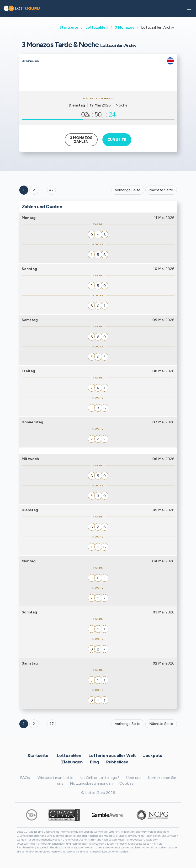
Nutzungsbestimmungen (91, 783)
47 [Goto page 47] (51, 724)
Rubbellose (117, 762)
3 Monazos (124, 27)
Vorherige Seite (128, 190)
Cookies (126, 783)
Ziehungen (72, 762)
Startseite (69, 27)
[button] (189, 8)
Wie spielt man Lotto (56, 778)
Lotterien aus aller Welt (112, 755)
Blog (94, 762)
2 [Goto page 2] (34, 190)
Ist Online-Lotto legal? (100, 778)
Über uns (134, 778)
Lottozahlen (97, 27)
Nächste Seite (161, 190)
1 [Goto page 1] (24, 190)
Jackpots (153, 755)
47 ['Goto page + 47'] (51, 190)
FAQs (25, 778)
